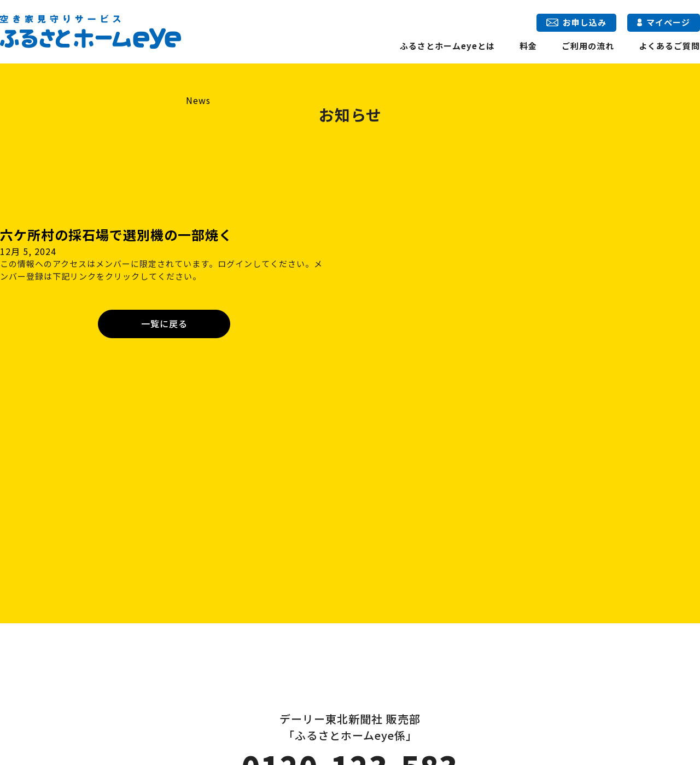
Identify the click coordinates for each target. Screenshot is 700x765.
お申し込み (576, 22)
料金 (528, 46)
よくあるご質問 (669, 46)
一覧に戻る (164, 323)
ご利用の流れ (588, 46)
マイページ (664, 22)
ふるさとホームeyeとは (447, 46)
